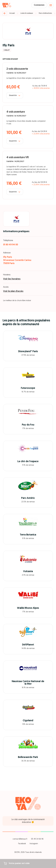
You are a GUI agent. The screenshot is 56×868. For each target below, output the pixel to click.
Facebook (22, 844)
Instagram (34, 844)
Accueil (12, 13)
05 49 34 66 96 (37, 839)
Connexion (39, 5)
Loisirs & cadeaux (27, 13)
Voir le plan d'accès (13, 291)
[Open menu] (51, 5)
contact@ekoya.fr (20, 839)
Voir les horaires (12, 279)
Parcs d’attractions (45, 13)
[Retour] (5, 13)
